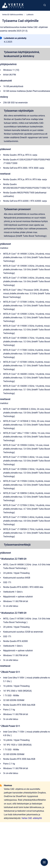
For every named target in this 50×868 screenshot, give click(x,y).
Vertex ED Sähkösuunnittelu (13, 15)
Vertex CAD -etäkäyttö (32, 818)
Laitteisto (30, 15)
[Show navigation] (44, 862)
